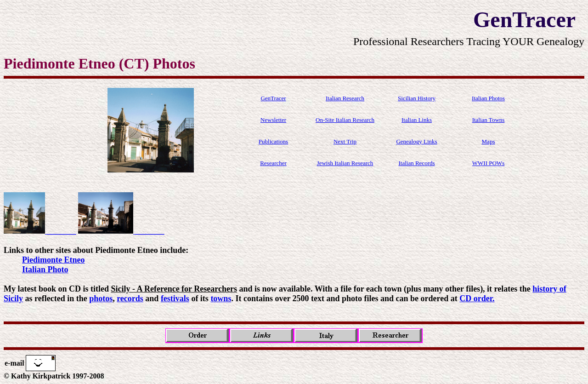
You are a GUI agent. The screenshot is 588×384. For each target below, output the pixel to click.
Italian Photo (45, 269)
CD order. (477, 298)
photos (101, 298)
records (130, 298)
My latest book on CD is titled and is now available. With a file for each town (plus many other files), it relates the (268, 289)
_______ (40, 231)
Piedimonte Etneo (54, 260)
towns (221, 298)
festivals (175, 298)
